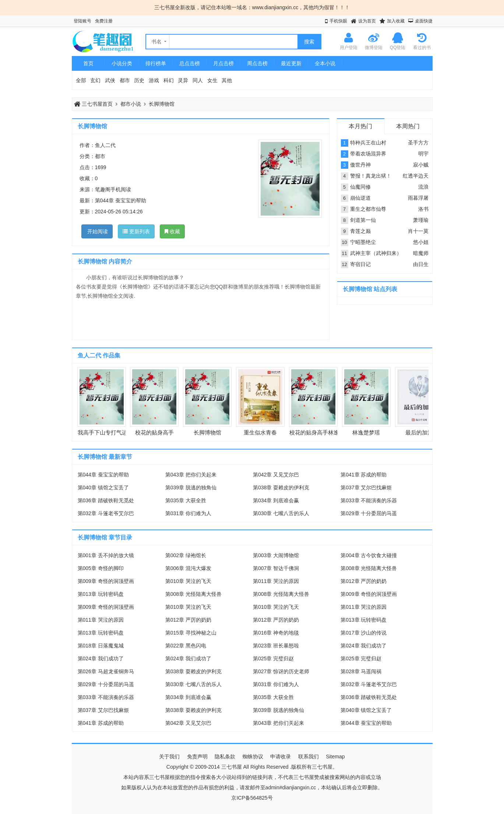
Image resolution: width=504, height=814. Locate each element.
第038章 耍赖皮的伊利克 (281, 488)
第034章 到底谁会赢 (276, 500)
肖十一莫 (418, 231)
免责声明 (197, 757)
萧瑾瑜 (421, 220)
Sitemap (335, 757)
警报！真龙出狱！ (371, 176)
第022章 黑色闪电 (186, 646)
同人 (198, 80)
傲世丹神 (360, 165)
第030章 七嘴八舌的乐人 (281, 513)
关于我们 (169, 757)
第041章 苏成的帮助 (364, 475)
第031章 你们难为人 (188, 513)
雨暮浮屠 (418, 198)
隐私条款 (225, 757)
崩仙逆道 (360, 198)
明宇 (423, 154)
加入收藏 (396, 21)
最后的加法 (419, 432)
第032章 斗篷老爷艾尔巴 (106, 513)
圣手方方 (418, 143)
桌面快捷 (424, 21)
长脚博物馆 (162, 104)
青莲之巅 (360, 231)
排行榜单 (156, 63)
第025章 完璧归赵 (273, 658)
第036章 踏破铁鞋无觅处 (106, 500)
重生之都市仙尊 (368, 209)
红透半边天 (416, 176)
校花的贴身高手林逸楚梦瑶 (323, 432)
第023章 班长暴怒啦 (276, 646)
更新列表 (136, 231)
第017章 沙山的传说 (364, 633)
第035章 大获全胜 (186, 500)
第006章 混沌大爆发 (188, 568)
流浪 (423, 187)
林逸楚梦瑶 (366, 432)
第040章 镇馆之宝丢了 (103, 488)
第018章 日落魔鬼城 (101, 646)
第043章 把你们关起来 (191, 475)
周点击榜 (257, 63)
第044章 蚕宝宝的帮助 (121, 200)
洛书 (423, 209)
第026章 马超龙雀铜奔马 (106, 671)
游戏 (154, 80)
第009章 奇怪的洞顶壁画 (106, 581)
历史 (139, 80)
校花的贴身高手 (154, 432)
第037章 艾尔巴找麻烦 (366, 488)
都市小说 (131, 104)
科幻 (169, 80)
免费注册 (104, 21)
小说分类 (122, 63)
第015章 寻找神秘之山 (191, 633)
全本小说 (325, 63)
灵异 (183, 80)
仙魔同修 (360, 187)
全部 (81, 80)
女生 (212, 80)
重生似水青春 (260, 432)
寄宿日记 (360, 264)
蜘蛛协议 (253, 757)
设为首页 (367, 21)
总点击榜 (190, 63)
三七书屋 (232, 767)
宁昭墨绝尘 (363, 242)
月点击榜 (223, 63)
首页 (88, 63)
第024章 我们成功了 (364, 646)
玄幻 (95, 80)
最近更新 (291, 63)
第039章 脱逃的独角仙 (191, 488)
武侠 (110, 80)
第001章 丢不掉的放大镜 (106, 555)
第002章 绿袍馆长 (186, 555)
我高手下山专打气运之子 (108, 432)
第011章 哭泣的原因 (276, 581)
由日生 (421, 264)
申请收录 (281, 757)
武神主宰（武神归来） (376, 253)
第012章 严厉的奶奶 (364, 581)
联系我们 (309, 757)
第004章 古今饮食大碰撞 (369, 555)
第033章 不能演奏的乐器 (369, 500)
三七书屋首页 (94, 104)
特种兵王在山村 (368, 143)
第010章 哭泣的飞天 (188, 581)
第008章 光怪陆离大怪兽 (369, 568)
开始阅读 (97, 231)
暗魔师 (421, 253)
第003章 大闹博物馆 (276, 555)
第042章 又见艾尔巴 (276, 475)
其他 (227, 80)
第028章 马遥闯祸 (361, 671)
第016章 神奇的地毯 (276, 633)
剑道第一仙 (363, 220)
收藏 (172, 231)
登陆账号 (82, 21)
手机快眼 (338, 21)
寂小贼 (421, 165)
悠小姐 (421, 242)
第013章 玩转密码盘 (101, 594)
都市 (125, 80)
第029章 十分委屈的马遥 (369, 513)
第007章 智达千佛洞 (276, 568)
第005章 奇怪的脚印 (101, 568)
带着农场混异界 (368, 154)
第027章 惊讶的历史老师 (281, 671)
